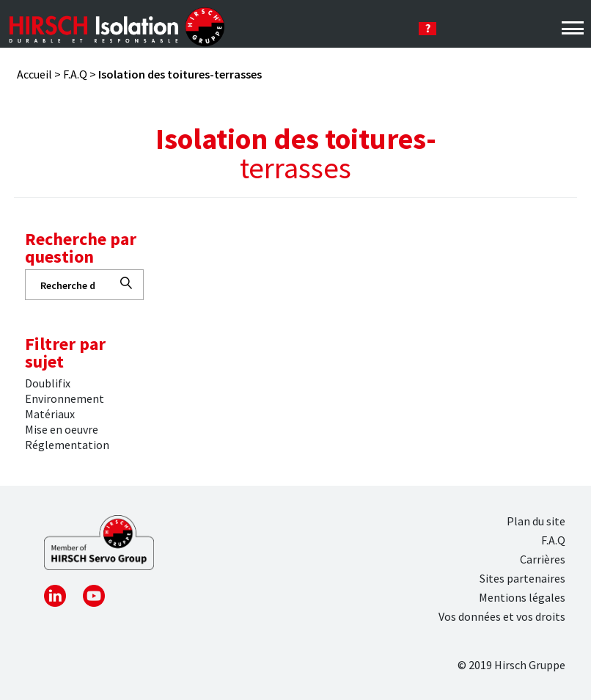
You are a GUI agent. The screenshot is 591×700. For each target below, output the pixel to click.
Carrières (543, 559)
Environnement (65, 398)
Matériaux (50, 414)
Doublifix (48, 383)
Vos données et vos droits (502, 616)
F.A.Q (75, 74)
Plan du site (536, 521)
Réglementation (67, 445)
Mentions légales (522, 597)
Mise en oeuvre (62, 429)
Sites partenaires (522, 578)
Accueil (34, 74)
